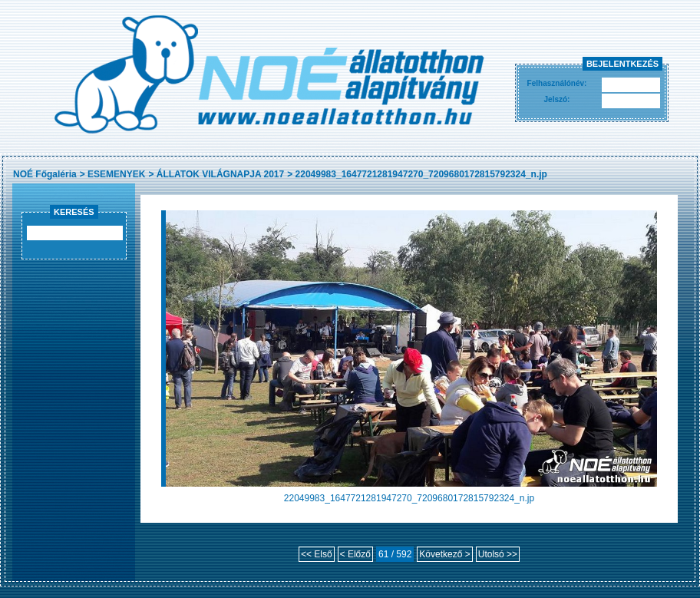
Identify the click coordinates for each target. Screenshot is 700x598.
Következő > (444, 554)
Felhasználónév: (557, 83)
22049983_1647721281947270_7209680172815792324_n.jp (421, 174)
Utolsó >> (498, 554)
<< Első (317, 554)
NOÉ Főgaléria (45, 174)
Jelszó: (557, 99)
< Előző (355, 554)
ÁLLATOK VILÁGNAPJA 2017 (220, 174)
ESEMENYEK (116, 174)
